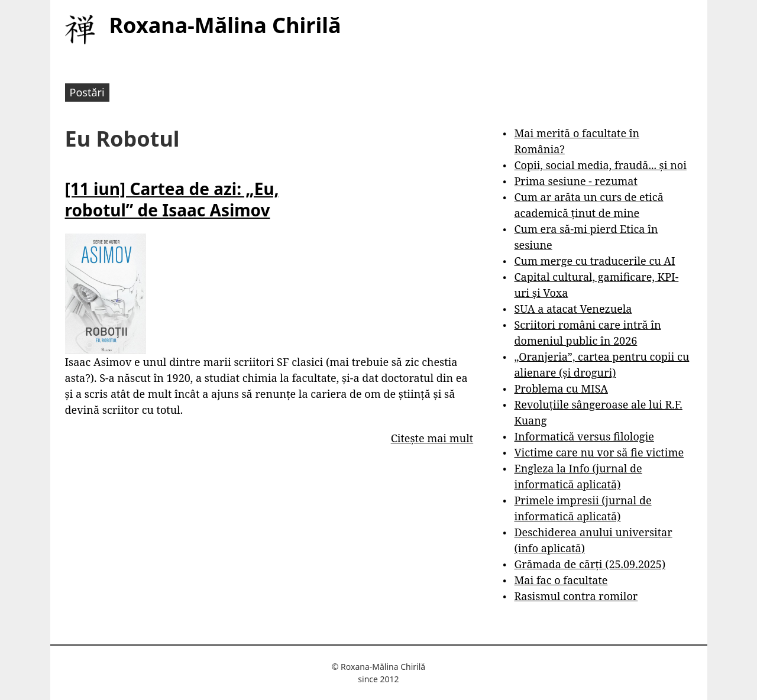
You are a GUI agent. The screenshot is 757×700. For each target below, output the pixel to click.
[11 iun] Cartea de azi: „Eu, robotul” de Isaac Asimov (172, 199)
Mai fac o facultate (561, 580)
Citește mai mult (432, 438)
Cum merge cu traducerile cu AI (594, 261)
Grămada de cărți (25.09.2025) (590, 564)
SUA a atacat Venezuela (573, 309)
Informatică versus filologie (584, 436)
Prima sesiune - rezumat (575, 181)
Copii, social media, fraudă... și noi (600, 165)
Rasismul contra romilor (576, 596)
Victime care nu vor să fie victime (599, 452)
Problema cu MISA (561, 388)
